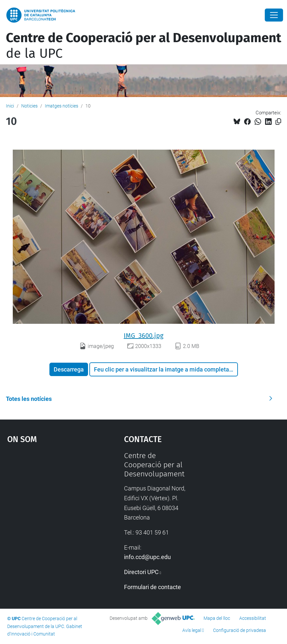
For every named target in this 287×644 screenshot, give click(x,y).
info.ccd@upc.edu (147, 557)
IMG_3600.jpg (143, 336)
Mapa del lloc (217, 618)
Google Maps (50, 500)
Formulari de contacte (152, 587)
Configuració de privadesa (240, 630)
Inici (10, 106)
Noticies (29, 106)
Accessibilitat (253, 618)
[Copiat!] (278, 122)
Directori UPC (141, 572)
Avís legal (192, 630)
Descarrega (69, 369)
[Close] (274, 15)
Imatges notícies (62, 106)
